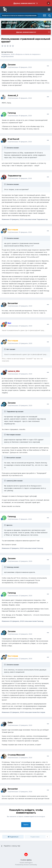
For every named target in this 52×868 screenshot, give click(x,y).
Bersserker (13, 303)
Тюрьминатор (14, 176)
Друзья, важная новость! (24, 3)
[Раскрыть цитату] (5, 148)
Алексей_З (13, 95)
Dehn (10, 722)
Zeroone (10, 52)
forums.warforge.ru (26, 863)
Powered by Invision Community (26, 865)
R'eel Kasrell (13, 139)
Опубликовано (20, 67)
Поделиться (13, 837)
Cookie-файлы (26, 860)
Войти (26, 825)
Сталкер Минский (16, 755)
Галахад (12, 113)
